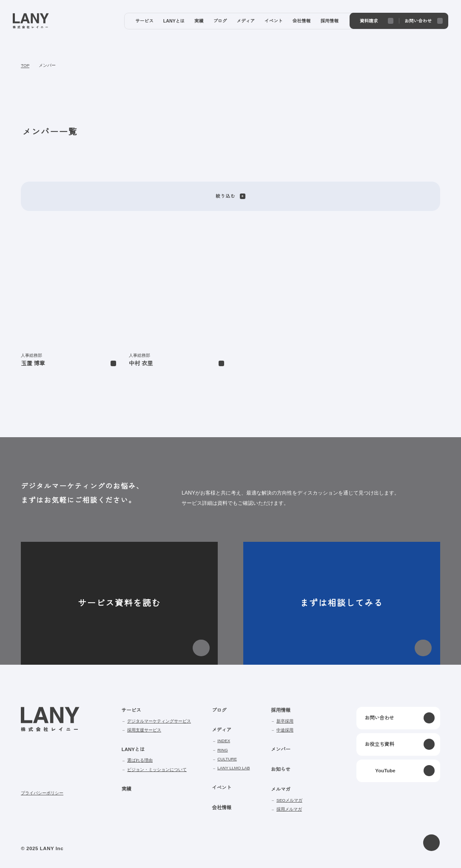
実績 (126, 789)
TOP (24, 65)
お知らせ (279, 769)
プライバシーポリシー (42, 793)
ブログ (219, 710)
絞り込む (230, 196)
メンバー (46, 65)
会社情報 (221, 808)
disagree (371, 855)
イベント (221, 788)
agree (424, 855)
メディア (221, 730)
